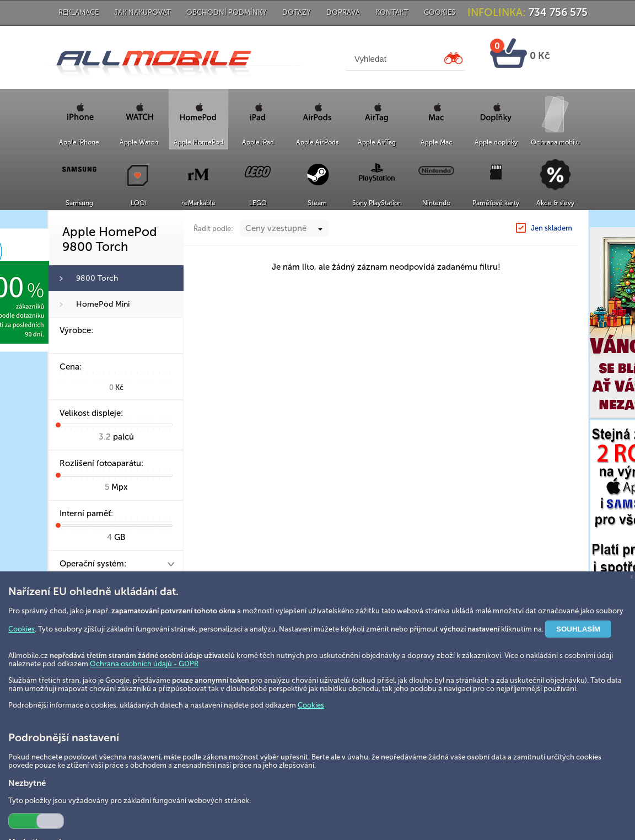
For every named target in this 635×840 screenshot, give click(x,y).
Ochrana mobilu (555, 142)
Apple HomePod (198, 142)
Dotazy (297, 12)
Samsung (79, 203)
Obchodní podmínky (227, 12)
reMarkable (198, 203)
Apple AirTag (377, 142)
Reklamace (79, 12)
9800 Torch (97, 278)
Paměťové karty (496, 203)
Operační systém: (93, 564)
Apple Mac (437, 142)
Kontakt (392, 12)
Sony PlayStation (377, 203)
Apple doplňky (496, 142)
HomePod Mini (103, 304)
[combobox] (284, 228)
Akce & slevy (555, 203)
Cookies (440, 12)
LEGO (258, 203)
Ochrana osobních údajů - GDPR (144, 664)
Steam (317, 203)
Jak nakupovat (142, 12)
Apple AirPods (317, 142)
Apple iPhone (79, 142)
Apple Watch (139, 142)
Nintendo (436, 203)
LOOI (139, 203)
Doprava (343, 12)
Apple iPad (258, 142)
